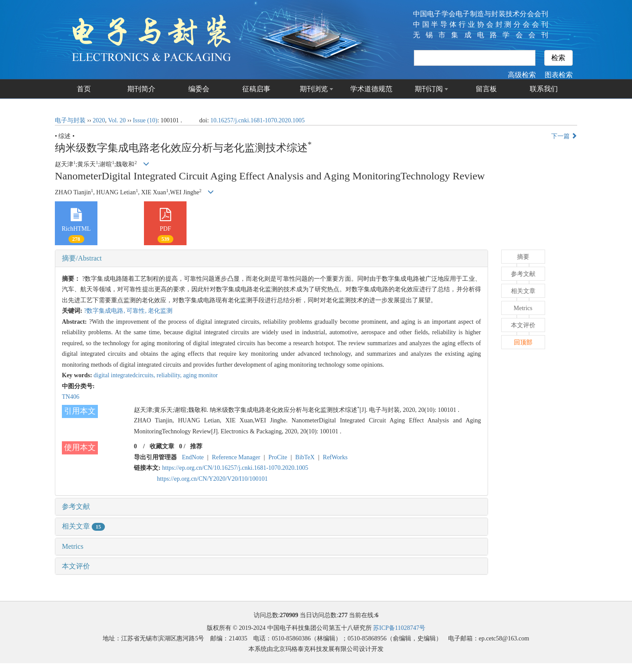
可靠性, (137, 311)
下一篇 (564, 136)
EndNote (193, 457)
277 (343, 615)
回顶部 (523, 342)
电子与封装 (70, 120)
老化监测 (160, 311)
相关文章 (83, 526)
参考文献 (76, 506)
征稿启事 (256, 89)
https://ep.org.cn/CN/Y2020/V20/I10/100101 (213, 479)
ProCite (278, 457)
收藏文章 (162, 446)
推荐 (196, 446)
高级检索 (522, 75)
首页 (84, 89)
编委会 (199, 89)
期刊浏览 (314, 89)
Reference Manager (236, 457)
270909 (289, 615)
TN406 (71, 397)
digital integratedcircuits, (125, 375)
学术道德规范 (371, 89)
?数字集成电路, (105, 311)
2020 (99, 120)
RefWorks (335, 457)
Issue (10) (145, 120)
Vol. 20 (117, 120)
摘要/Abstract (82, 258)
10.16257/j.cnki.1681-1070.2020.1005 (257, 120)
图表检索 (559, 75)
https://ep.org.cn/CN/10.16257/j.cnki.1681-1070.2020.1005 (235, 468)
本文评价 (76, 566)
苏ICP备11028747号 (399, 628)
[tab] (271, 258)
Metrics (73, 546)
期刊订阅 (429, 89)
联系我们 (544, 89)
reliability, (170, 375)
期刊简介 (141, 89)
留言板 (486, 89)
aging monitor (200, 375)
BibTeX (305, 457)
